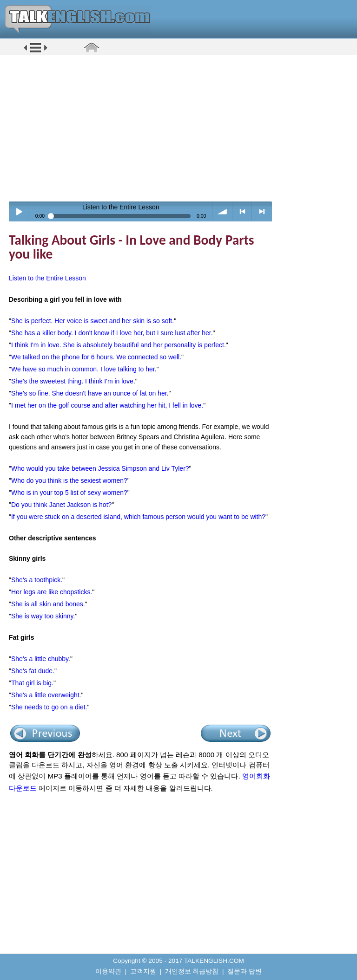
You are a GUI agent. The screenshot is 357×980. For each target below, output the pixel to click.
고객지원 (143, 971)
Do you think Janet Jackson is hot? (61, 505)
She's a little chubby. (41, 659)
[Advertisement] (182, 128)
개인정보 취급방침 (192, 971)
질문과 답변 (245, 971)
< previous (242, 211)
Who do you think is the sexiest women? (69, 480)
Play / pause (19, 211)
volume (222, 211)
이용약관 (108, 971)
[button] (36, 52)
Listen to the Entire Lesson (47, 278)
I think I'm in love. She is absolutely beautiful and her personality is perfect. (119, 345)
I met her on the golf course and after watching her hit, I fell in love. (107, 405)
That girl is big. (32, 683)
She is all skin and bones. (48, 604)
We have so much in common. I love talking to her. (84, 369)
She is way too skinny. (43, 616)
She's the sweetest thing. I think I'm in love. (73, 381)
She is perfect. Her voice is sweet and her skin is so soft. (93, 321)
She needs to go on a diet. (49, 707)
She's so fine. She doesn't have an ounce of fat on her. (90, 393)
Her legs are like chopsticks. (52, 592)
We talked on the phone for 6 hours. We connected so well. (96, 357)
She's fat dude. (33, 671)
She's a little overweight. (46, 695)
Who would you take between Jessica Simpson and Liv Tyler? (100, 468)
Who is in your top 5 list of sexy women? (69, 493)
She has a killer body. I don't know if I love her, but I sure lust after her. (112, 333)
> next (262, 211)
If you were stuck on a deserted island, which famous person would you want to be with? (138, 517)
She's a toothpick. (37, 580)
